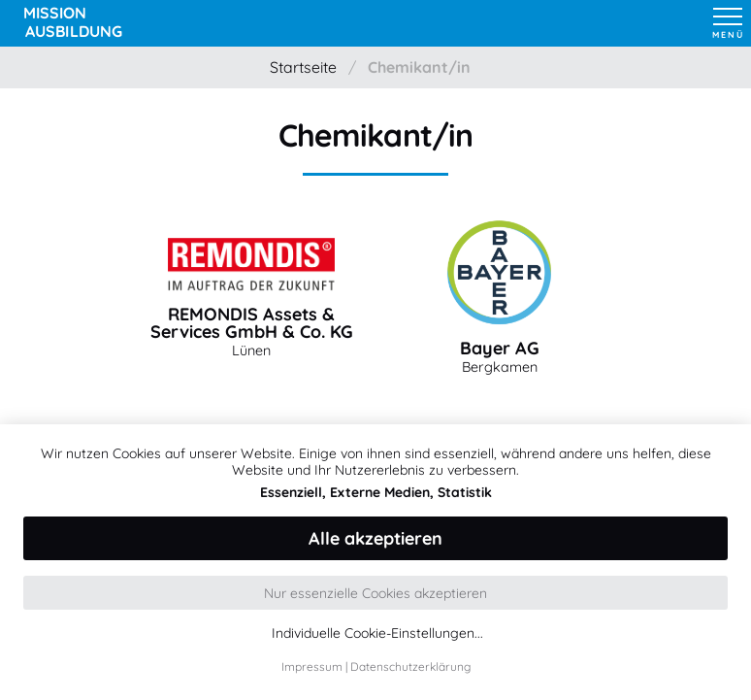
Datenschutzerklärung (410, 667)
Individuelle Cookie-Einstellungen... (377, 633)
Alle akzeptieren (375, 538)
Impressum (312, 667)
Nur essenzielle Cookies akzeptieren (375, 593)
